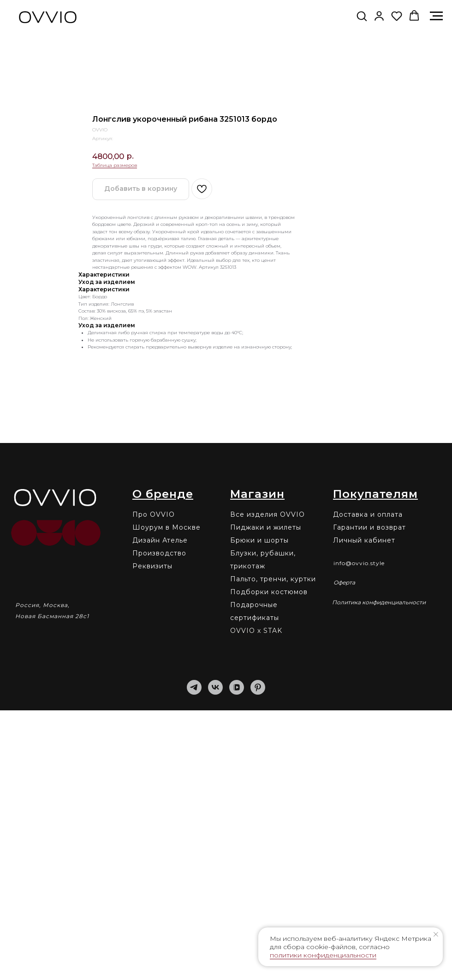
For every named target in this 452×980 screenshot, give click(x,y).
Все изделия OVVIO (268, 784)
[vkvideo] (237, 957)
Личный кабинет (364, 810)
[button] (362, 16)
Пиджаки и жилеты (266, 797)
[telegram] (194, 957)
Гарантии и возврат (369, 797)
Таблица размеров (115, 435)
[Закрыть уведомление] (436, 934)
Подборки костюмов (269, 862)
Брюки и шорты (259, 810)
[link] (379, 16)
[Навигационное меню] (436, 16)
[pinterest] (258, 957)
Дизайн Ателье (160, 810)
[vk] (215, 957)
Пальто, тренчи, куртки (273, 849)
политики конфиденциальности (323, 955)
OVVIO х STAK (256, 900)
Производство (159, 823)
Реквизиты (152, 836)
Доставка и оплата (368, 784)
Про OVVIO (154, 784)
